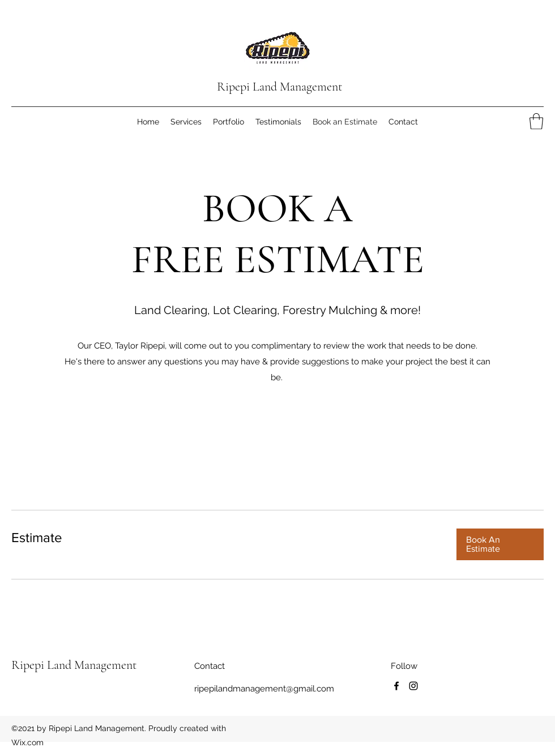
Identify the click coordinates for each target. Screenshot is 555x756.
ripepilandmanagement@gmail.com (264, 689)
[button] (536, 121)
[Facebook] (396, 686)
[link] (225, 538)
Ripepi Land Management (279, 87)
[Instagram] (413, 686)
